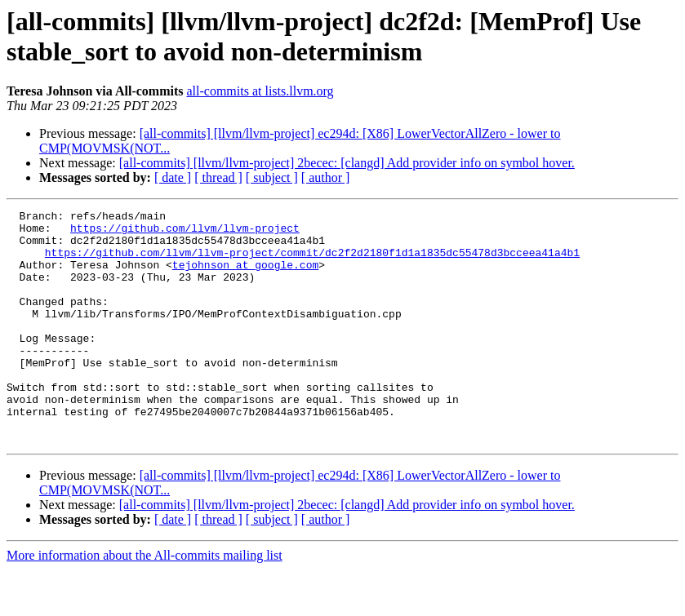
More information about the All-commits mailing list (145, 602)
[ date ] (173, 177)
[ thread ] (218, 177)
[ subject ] (272, 177)
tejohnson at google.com (245, 277)
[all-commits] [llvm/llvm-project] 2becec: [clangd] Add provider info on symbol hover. (347, 163)
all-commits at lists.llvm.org (260, 91)
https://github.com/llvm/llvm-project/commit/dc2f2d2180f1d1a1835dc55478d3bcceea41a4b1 (312, 262)
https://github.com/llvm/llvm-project (185, 233)
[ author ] (326, 177)
